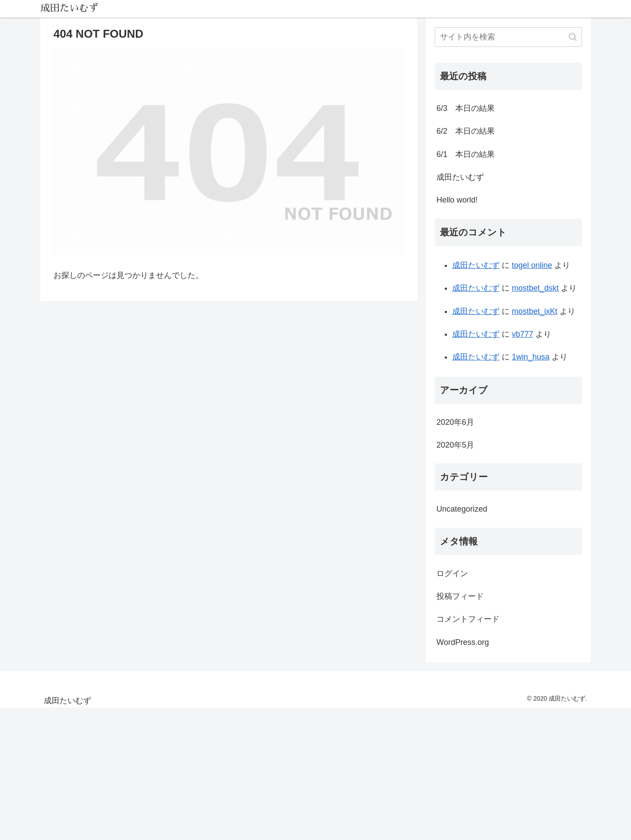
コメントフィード (468, 619)
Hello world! (457, 200)
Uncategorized (462, 509)
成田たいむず (460, 177)
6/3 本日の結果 (466, 108)
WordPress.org (463, 642)
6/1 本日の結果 (466, 154)
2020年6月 (455, 422)
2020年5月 (455, 445)
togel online (532, 265)
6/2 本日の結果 (466, 131)
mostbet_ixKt (535, 311)
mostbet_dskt (535, 288)
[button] (573, 37)
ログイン (452, 573)
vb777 (523, 334)
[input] (508, 37)
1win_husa (531, 357)
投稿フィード (460, 596)
